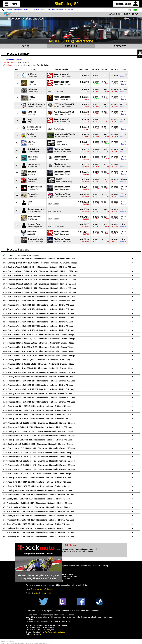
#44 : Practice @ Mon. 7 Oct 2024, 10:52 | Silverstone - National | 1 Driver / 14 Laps (39, 351)
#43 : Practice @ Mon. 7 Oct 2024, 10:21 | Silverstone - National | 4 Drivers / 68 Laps (39, 356)
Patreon (41, 634)
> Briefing (24, 46)
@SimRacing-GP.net (43, 593)
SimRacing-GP (67, 4)
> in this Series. (13, 59)
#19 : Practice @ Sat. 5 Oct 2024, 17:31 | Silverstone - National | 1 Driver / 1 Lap (37, 457)
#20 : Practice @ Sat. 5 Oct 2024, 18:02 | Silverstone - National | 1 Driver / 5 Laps (38, 452)
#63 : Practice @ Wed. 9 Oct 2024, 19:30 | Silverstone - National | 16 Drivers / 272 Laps (41, 271)
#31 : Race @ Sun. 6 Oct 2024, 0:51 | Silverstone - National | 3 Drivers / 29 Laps (37, 406)
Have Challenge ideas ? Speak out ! (41, 589)
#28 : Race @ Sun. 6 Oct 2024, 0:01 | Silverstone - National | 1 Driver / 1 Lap (36, 419)
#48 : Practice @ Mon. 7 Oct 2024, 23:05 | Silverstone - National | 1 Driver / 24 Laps (39, 334)
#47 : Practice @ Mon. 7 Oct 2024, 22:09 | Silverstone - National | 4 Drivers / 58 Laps (39, 339)
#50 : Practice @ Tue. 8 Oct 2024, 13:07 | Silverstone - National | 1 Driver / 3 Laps (38, 326)
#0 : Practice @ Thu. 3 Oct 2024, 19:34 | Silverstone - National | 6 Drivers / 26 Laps (39, 537)
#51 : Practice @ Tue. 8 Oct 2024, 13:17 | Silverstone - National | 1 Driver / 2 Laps (38, 322)
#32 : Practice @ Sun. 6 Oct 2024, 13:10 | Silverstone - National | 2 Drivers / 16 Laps (39, 402)
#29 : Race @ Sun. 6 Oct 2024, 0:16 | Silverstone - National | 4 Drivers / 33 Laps (37, 415)
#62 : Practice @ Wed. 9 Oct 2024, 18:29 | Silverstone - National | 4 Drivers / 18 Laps (40, 275)
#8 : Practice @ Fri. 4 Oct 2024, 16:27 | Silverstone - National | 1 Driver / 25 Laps (37, 503)
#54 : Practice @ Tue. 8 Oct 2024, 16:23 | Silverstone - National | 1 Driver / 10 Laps (39, 309)
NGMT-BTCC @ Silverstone (71, 41)
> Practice (69, 10)
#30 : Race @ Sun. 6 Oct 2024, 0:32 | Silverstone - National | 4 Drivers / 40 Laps (37, 410)
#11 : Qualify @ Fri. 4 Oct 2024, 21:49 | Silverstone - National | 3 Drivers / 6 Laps (38, 490)
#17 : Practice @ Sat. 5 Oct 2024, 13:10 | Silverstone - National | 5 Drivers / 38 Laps (39, 465)
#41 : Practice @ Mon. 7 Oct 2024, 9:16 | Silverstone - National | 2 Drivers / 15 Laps (39, 364)
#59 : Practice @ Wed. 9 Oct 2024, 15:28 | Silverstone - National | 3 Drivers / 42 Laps (40, 288)
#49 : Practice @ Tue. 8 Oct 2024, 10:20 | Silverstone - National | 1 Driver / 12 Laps (39, 330)
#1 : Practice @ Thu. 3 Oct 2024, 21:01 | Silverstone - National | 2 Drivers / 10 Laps (39, 533)
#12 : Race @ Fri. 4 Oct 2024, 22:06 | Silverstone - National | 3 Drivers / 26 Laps (37, 486)
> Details (123, 77)
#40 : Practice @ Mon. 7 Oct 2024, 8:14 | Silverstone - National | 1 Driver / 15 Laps (38, 368)
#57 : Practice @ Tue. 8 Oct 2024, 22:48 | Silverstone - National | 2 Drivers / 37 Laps (39, 297)
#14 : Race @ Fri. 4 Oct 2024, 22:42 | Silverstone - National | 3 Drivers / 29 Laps (37, 478)
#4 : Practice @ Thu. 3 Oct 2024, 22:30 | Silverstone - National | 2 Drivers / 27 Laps (39, 520)
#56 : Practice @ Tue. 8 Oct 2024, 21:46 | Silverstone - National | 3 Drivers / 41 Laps (39, 301)
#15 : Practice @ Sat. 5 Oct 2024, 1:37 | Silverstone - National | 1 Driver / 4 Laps (37, 474)
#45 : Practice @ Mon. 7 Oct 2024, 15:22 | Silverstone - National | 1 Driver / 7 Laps (38, 347)
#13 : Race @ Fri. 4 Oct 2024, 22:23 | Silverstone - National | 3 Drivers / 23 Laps (37, 482)
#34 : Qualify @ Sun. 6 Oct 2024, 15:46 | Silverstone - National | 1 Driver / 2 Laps (38, 393)
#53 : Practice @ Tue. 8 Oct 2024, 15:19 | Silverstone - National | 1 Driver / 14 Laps (39, 313)
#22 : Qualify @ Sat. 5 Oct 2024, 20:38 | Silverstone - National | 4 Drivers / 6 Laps (38, 444)
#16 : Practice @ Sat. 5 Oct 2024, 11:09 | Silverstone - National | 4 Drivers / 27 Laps (39, 469)
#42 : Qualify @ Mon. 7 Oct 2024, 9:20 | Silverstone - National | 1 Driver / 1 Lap (37, 360)
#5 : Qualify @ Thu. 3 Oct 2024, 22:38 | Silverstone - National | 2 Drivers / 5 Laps (38, 516)
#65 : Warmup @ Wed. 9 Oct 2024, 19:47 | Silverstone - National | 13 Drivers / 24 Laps (40, 263)
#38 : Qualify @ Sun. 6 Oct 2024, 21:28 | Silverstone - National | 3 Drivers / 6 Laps (38, 377)
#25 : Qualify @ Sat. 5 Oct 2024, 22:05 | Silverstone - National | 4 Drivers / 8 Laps (38, 431)
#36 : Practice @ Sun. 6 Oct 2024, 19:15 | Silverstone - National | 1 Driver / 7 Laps (38, 385)
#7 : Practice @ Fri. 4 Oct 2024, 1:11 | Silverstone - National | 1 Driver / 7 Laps (36, 507)
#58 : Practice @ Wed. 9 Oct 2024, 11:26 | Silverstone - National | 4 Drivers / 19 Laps (40, 292)
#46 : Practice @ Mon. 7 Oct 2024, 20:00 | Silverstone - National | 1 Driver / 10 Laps (39, 343)
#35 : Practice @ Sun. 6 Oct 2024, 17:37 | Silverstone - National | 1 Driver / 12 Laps (39, 389)
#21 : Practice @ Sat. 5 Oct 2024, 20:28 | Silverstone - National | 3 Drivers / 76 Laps (39, 448)
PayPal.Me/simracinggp (55, 632)
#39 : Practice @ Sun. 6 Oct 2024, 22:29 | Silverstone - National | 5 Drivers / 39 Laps (39, 372)
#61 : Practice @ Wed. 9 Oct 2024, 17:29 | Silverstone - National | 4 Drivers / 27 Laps (40, 280)
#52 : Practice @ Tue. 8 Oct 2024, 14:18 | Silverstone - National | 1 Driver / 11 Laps (39, 318)
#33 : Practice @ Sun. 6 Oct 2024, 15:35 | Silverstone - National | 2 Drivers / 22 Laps (39, 398)
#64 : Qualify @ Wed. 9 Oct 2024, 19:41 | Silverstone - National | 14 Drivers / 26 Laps (40, 267)
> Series (9, 10)
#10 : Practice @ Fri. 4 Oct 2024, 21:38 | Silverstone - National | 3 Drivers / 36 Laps (39, 495)
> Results (71, 46)
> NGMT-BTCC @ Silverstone (52, 10)
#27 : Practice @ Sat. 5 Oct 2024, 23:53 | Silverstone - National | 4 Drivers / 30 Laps (39, 423)
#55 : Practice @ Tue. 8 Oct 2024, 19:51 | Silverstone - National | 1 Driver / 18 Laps (39, 305)
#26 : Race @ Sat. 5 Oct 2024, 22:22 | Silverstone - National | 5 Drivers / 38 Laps (38, 427)
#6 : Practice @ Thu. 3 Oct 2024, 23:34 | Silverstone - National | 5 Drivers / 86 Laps (39, 511)
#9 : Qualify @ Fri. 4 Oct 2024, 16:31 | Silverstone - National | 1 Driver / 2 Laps (36, 499)
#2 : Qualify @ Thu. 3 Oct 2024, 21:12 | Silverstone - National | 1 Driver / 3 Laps (37, 528)
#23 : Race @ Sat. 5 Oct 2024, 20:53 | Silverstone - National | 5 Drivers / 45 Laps (38, 440)
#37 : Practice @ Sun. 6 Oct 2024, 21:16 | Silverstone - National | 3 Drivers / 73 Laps (39, 381)
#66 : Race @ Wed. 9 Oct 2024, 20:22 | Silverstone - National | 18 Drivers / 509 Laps (39, 259)
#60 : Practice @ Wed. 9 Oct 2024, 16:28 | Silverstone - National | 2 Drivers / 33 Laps (40, 284)
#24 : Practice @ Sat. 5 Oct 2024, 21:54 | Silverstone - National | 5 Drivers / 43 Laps (39, 436)
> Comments (118, 46)
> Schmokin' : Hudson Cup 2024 (27, 10)
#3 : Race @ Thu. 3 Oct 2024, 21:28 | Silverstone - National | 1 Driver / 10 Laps (37, 524)
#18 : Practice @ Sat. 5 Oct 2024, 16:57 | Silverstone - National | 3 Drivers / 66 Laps (39, 461)
